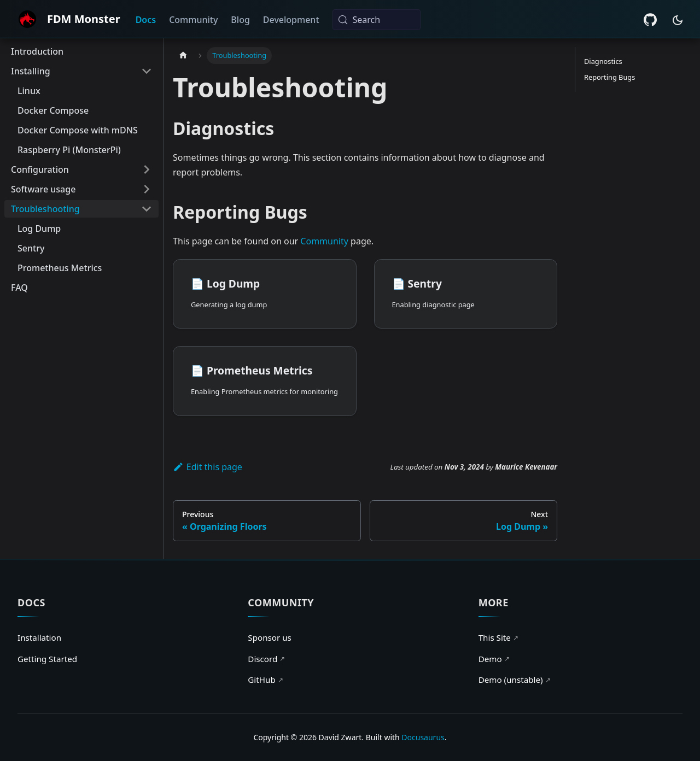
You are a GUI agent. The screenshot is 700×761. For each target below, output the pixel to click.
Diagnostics (603, 61)
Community (193, 20)
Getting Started (47, 659)
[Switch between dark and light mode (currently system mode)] (678, 20)
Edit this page (208, 467)
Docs (146, 20)
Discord (266, 659)
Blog (240, 20)
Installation (39, 637)
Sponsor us (270, 637)
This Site (498, 637)
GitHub (265, 680)
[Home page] (183, 55)
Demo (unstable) (515, 680)
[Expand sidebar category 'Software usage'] (147, 189)
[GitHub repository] (650, 20)
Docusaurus (423, 737)
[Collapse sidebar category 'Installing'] (147, 71)
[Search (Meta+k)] (377, 20)
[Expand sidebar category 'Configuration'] (147, 169)
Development (291, 20)
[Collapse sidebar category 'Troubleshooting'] (147, 209)
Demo (494, 659)
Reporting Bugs (609, 77)
